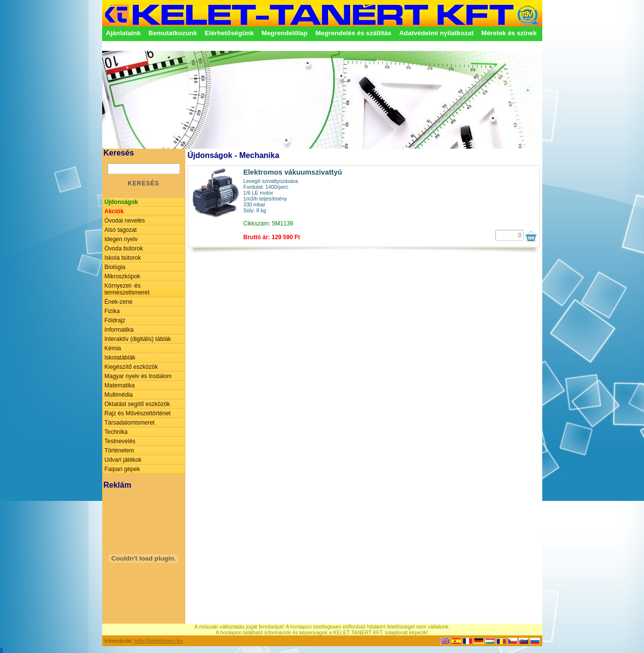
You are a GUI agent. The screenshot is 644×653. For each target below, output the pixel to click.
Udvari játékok (123, 460)
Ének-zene (119, 302)
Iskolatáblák (120, 358)
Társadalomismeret (130, 423)
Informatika (119, 330)
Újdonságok (122, 202)
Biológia (115, 267)
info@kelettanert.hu (159, 641)
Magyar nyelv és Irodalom (138, 376)
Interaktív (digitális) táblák (138, 339)
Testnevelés (120, 441)
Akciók (114, 211)
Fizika (112, 311)
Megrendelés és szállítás (354, 33)
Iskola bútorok (123, 258)
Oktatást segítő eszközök (137, 404)
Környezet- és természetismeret (127, 289)
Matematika (120, 385)
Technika (116, 432)
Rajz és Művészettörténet (138, 413)
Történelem (120, 450)
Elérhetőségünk (229, 33)
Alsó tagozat (121, 230)
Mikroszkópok (122, 276)
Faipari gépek (122, 469)
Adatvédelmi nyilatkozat (436, 33)
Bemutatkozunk (173, 33)
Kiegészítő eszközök (131, 367)
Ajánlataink (123, 33)
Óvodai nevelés (125, 221)
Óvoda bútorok (124, 248)
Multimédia (119, 395)
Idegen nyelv (121, 239)
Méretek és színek (509, 33)
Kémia (113, 348)
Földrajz (115, 320)
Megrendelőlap (285, 33)
